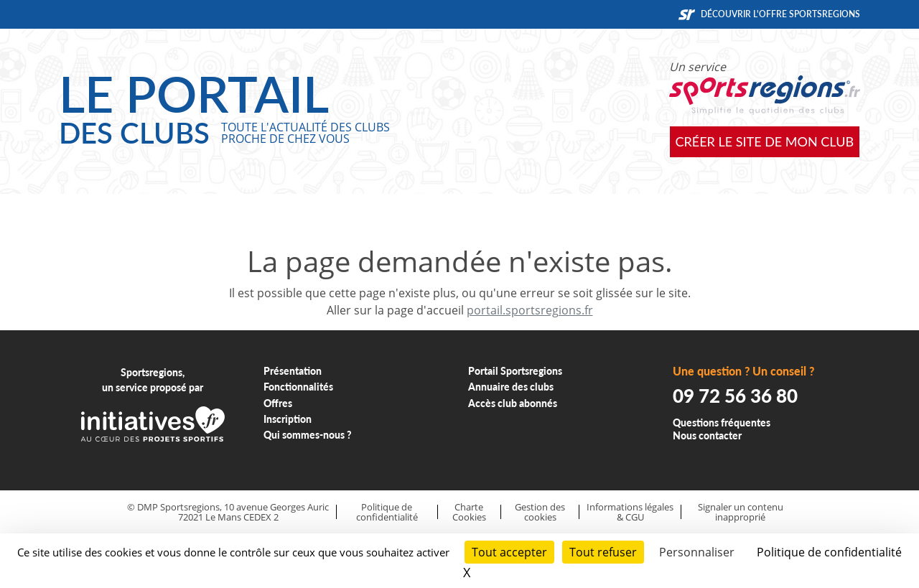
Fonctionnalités (298, 387)
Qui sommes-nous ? (308, 435)
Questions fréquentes (722, 423)
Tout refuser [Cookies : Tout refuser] (603, 552)
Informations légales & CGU (630, 512)
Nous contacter (707, 435)
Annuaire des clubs (511, 387)
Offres (278, 403)
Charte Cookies (469, 512)
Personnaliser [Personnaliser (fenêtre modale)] (697, 552)
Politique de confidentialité (387, 512)
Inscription (288, 419)
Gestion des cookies (540, 512)
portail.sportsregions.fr (530, 310)
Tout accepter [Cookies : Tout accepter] (509, 552)
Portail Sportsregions (515, 371)
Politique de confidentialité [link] (829, 552)
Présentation (293, 371)
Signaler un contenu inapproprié (741, 512)
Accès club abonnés (513, 403)
